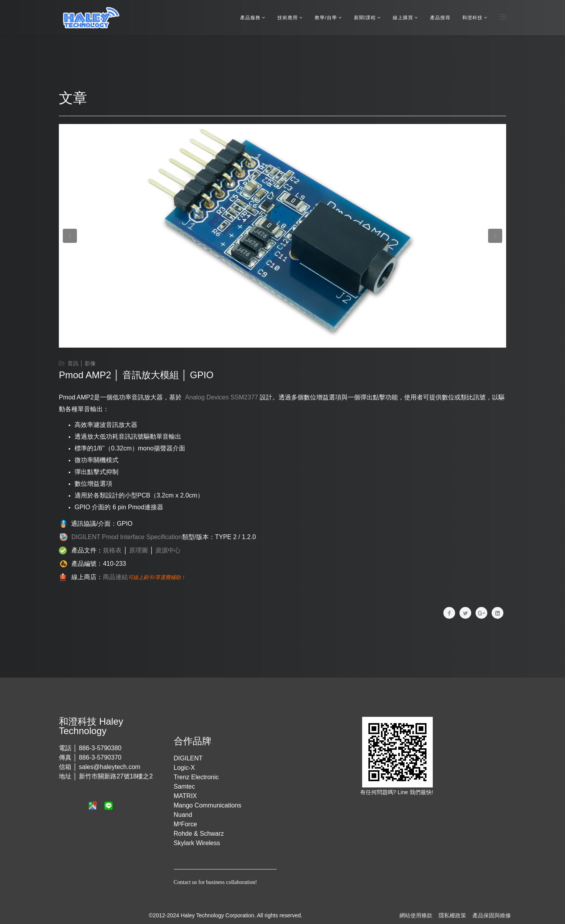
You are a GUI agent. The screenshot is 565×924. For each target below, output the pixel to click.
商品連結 (115, 577)
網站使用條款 (416, 915)
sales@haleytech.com (110, 767)
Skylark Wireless (197, 843)
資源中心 (168, 550)
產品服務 (250, 18)
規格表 (112, 550)
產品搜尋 (440, 18)
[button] (70, 236)
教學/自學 (326, 18)
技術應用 (288, 18)
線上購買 (403, 18)
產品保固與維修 (492, 915)
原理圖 (139, 550)
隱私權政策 (452, 915)
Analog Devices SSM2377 (222, 397)
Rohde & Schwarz (199, 834)
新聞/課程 (365, 18)
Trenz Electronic (196, 777)
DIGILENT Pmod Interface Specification (127, 537)
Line (403, 792)
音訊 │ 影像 (82, 363)
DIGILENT (188, 758)
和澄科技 (472, 18)
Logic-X (184, 768)
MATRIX (185, 796)
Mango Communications (208, 805)
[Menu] (503, 17)
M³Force (186, 824)
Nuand (183, 815)
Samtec (184, 786)
